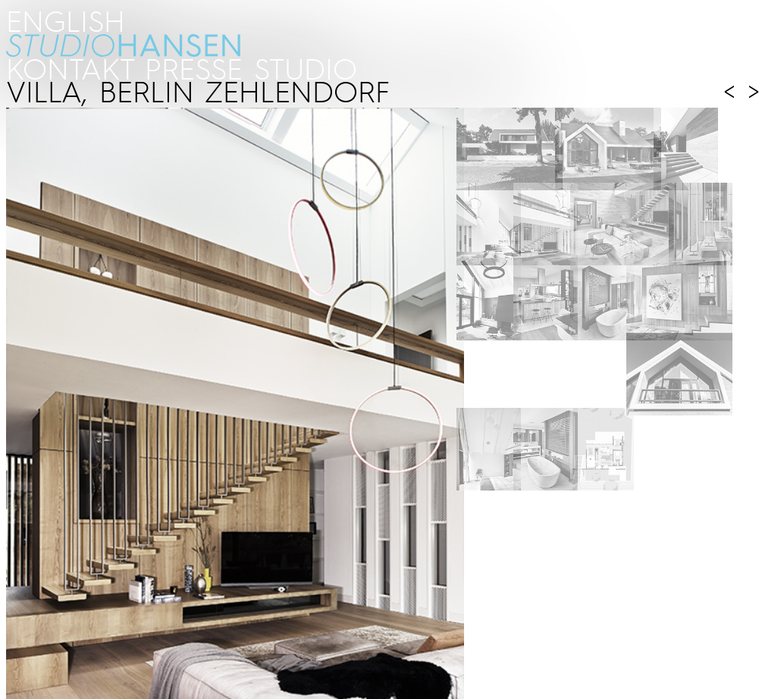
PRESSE (194, 68)
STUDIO (306, 68)
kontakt (69, 68)
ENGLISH (66, 20)
